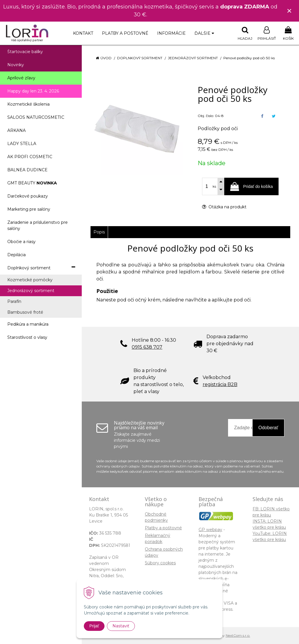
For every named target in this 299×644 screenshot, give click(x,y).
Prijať (94, 626)
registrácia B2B (220, 384)
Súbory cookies (160, 563)
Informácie (171, 33)
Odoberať (268, 428)
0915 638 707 (147, 347)
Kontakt (83, 33)
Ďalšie (204, 33)
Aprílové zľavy (21, 78)
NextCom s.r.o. (238, 635)
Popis (99, 232)
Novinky (16, 65)
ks (214, 186)
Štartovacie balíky (25, 52)
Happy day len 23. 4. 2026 (33, 91)
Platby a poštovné (125, 33)
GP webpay (210, 530)
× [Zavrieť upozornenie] (289, 11)
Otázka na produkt (224, 207)
